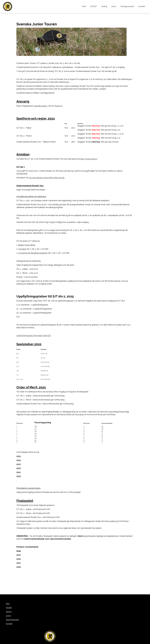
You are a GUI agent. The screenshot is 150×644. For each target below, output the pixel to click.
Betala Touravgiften (27, 245)
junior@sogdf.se (41, 106)
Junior (115, 6)
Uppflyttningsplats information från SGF (34, 336)
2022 (19, 559)
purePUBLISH (71, 642)
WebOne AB (87, 642)
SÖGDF (96, 6)
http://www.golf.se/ (89, 159)
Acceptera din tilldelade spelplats (33, 253)
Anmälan (22, 249)
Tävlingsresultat (128, 6)
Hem (87, 6)
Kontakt (142, 6)
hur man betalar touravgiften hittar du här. (47, 178)
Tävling (106, 6)
